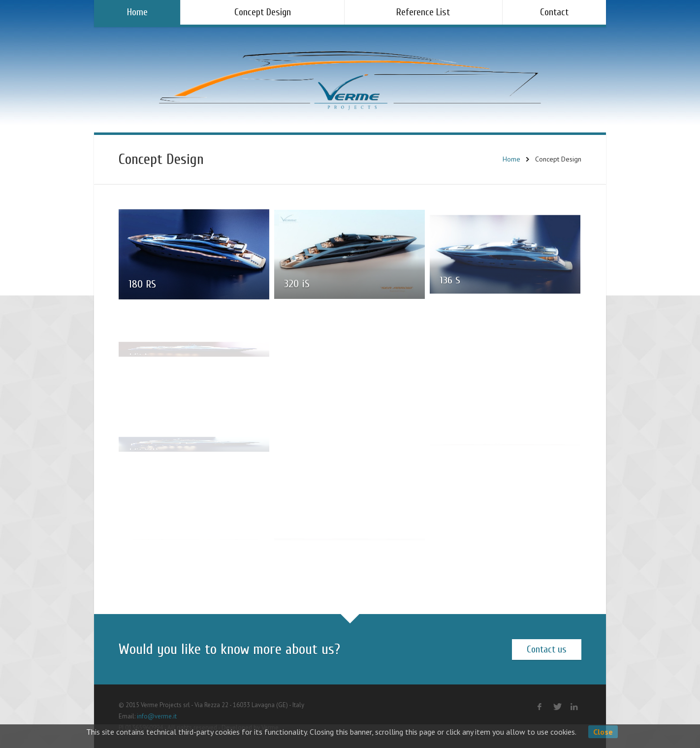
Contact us (547, 649)
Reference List (423, 12)
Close (603, 732)
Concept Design (263, 12)
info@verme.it (157, 716)
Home (137, 12)
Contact (554, 12)
